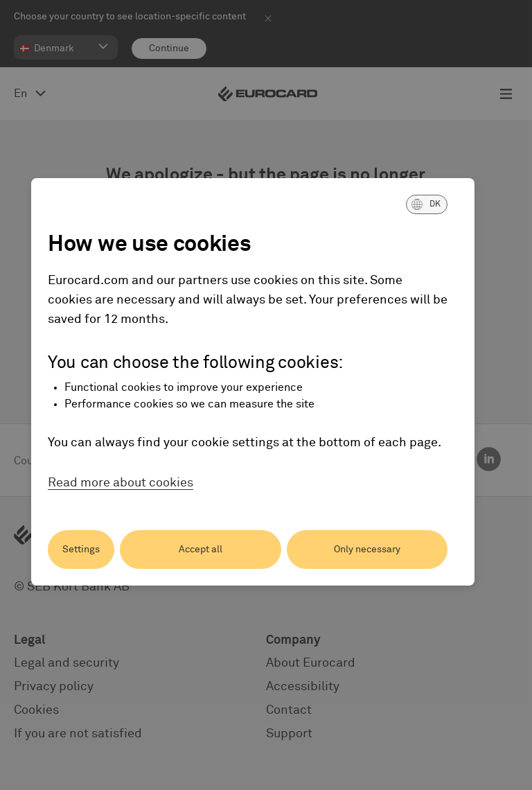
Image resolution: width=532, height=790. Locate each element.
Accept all (201, 550)
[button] (427, 204)
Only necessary (367, 550)
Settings (81, 550)
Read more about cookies (121, 483)
